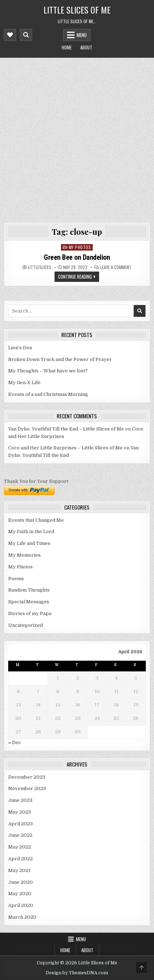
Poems (16, 579)
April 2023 (20, 824)
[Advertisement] (77, 138)
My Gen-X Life (24, 383)
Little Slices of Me (77, 10)
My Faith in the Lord (31, 532)
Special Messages (29, 602)
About (86, 47)
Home (67, 47)
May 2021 (19, 870)
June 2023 (20, 800)
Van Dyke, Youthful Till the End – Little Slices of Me (66, 429)
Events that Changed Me (36, 520)
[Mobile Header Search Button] (26, 35)
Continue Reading (75, 277)
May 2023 (20, 812)
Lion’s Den (20, 348)
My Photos (80, 247)
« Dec (15, 742)
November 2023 (27, 788)
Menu (82, 35)
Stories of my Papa (30, 613)
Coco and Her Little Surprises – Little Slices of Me (65, 448)
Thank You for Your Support (36, 481)
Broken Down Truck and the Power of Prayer (60, 359)
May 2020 (20, 894)
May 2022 (20, 847)
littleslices (40, 267)
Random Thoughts (29, 590)
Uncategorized (25, 625)
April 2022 (20, 859)
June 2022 (20, 835)
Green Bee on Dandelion (77, 257)
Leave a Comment (116, 267)
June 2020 (20, 882)
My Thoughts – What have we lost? (48, 371)
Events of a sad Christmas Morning (48, 394)
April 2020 (21, 905)
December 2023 (27, 777)
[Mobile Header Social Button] (10, 35)
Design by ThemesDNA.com (77, 973)
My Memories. (25, 555)
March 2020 (22, 917)
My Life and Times (29, 543)
